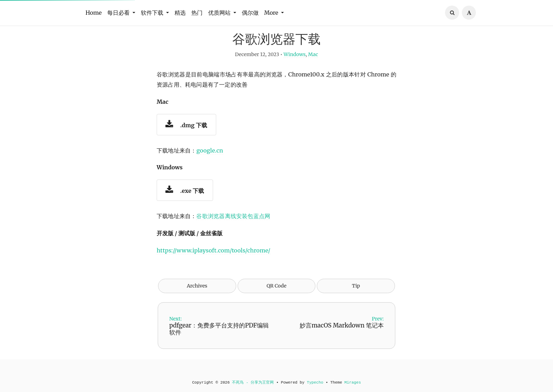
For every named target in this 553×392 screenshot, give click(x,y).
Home (94, 13)
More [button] (272, 13)
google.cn (210, 163)
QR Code (276, 298)
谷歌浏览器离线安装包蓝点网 (233, 228)
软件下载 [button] (153, 13)
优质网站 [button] (220, 13)
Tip (356, 298)
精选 (180, 13)
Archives (197, 298)
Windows (295, 67)
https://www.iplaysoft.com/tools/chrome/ (214, 263)
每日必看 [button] (119, 13)
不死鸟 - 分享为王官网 (253, 383)
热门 (197, 13)
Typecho (315, 383)
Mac (313, 67)
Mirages (353, 383)
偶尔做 (250, 13)
